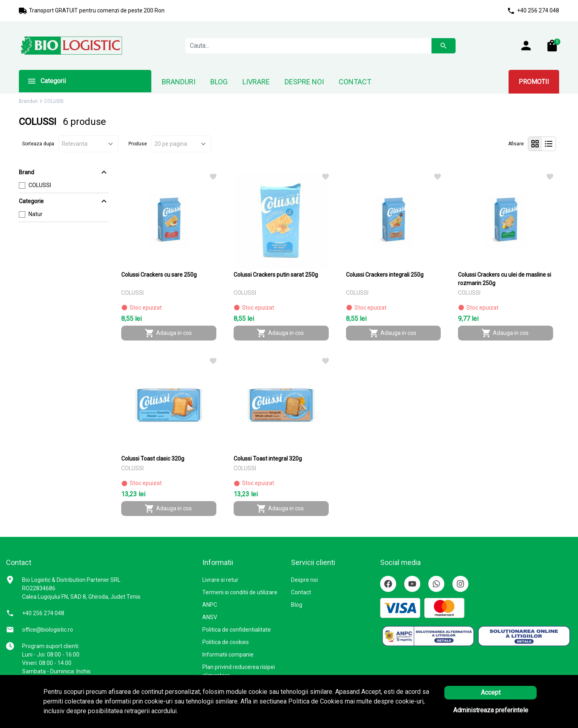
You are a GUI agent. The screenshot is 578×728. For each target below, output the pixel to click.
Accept (491, 692)
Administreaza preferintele (491, 710)
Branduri (28, 101)
